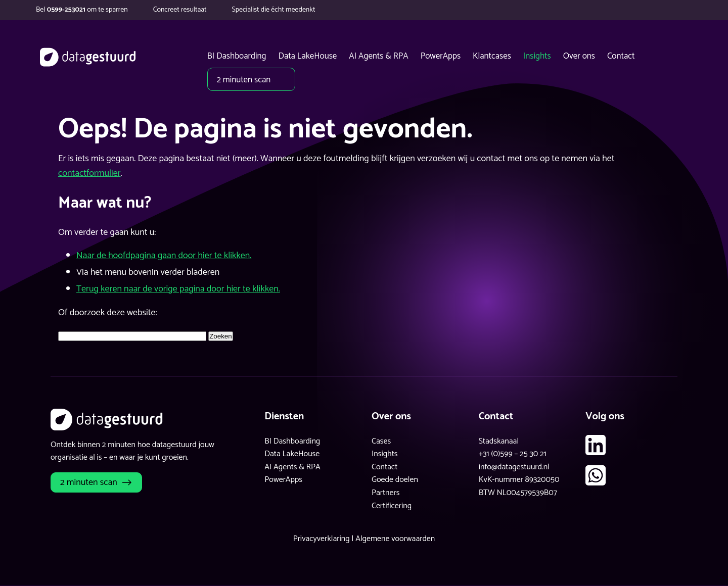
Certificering (392, 506)
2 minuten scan (89, 482)
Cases (381, 441)
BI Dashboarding (292, 441)
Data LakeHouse (292, 454)
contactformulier (89, 173)
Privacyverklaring (322, 539)
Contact (384, 467)
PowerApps (283, 480)
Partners (385, 493)
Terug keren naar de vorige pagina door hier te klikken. (178, 289)
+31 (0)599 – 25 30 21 (513, 454)
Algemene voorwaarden (395, 539)
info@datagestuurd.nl (514, 467)
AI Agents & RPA (292, 467)
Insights (385, 454)
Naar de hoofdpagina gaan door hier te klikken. (164, 256)
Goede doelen (395, 480)
